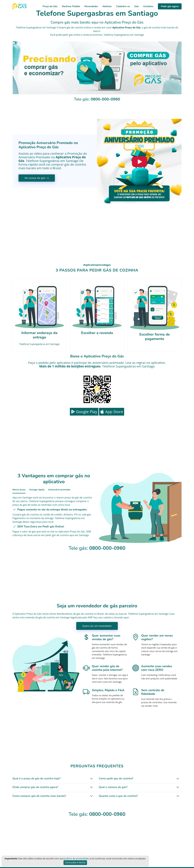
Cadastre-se (123, 6)
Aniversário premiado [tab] (59, 490)
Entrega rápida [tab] (37, 490)
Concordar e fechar (75, 863)
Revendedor (91, 6)
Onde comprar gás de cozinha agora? (35, 787)
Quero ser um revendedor (97, 626)
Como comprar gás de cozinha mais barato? (39, 796)
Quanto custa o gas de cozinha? (118, 796)
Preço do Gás (50, 6)
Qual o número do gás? (113, 787)
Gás (137, 6)
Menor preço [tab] (19, 490)
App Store (112, 412)
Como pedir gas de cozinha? (116, 778)
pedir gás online (71, 35)
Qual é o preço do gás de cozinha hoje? (36, 778)
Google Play (84, 412)
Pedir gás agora (170, 6)
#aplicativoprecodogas (97, 265)
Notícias (107, 6)
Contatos (148, 6)
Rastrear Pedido (71, 6)
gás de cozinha (152, 27)
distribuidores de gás (69, 614)
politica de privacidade (76, 859)
